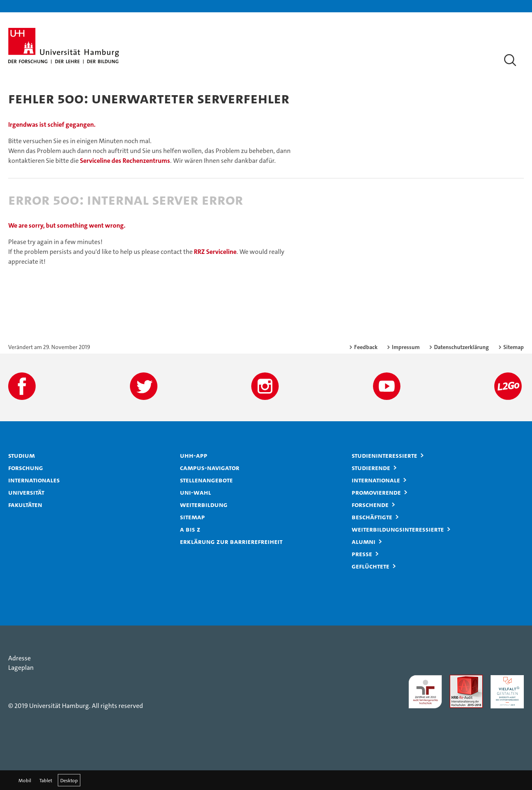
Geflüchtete (371, 566)
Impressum (406, 347)
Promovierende (376, 492)
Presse (362, 554)
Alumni (364, 541)
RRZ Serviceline (215, 252)
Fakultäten (25, 505)
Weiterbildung (204, 505)
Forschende (370, 505)
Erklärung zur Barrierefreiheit (231, 541)
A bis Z (190, 529)
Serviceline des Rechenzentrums (125, 161)
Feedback (366, 347)
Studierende (371, 468)
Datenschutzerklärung (462, 347)
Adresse (19, 658)
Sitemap (514, 347)
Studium (22, 455)
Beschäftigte (372, 517)
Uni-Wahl (196, 492)
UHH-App (194, 455)
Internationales (34, 480)
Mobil (25, 780)
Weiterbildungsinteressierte (398, 529)
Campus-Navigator (210, 468)
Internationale (376, 480)
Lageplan (21, 668)
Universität (26, 492)
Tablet (46, 780)
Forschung (26, 468)
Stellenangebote (206, 480)
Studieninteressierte (384, 455)
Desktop (69, 780)
